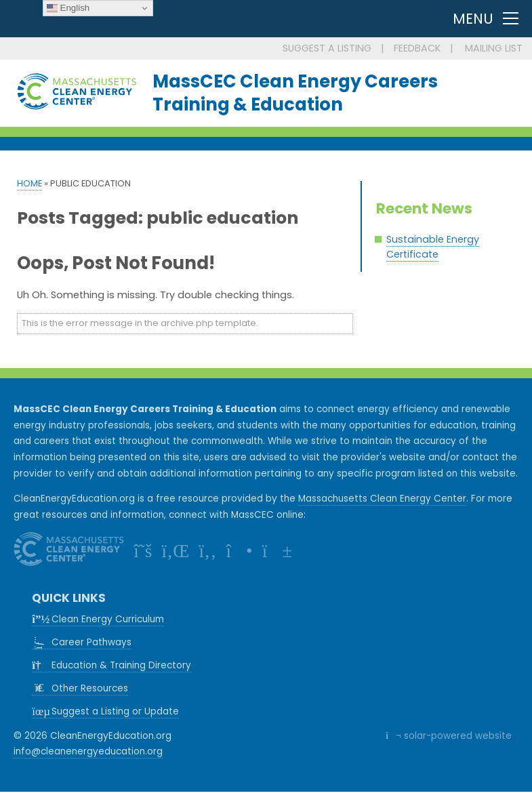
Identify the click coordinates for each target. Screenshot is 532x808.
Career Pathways (85, 643)
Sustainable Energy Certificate (433, 247)
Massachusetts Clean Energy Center (382, 499)
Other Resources (80, 688)
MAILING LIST (494, 48)
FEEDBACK (417, 48)
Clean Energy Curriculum (98, 619)
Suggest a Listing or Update (105, 711)
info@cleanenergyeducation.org (88, 751)
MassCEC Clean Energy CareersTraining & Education (295, 93)
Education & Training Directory (111, 665)
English (68, 8)
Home (29, 183)
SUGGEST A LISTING (327, 48)
